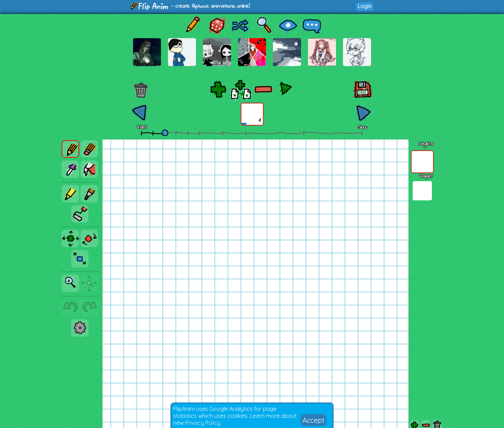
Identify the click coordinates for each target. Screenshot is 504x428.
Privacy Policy (203, 423)
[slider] (165, 133)
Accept (313, 420)
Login (365, 6)
